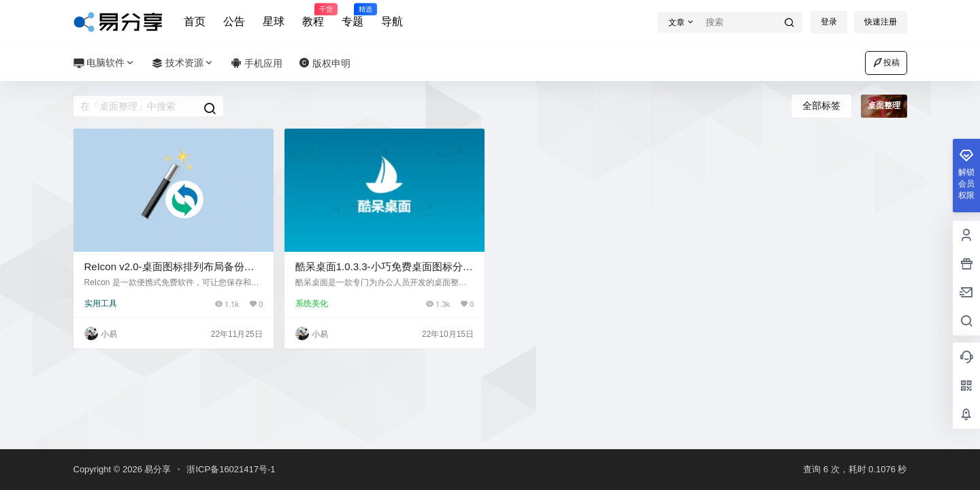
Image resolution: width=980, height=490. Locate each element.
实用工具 (101, 304)
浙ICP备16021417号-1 (231, 469)
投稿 (886, 63)
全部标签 (821, 105)
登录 (829, 22)
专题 (353, 16)
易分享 (157, 469)
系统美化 (312, 304)
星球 (274, 21)
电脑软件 (105, 63)
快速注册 (881, 22)
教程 (313, 16)
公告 (234, 21)
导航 (392, 21)
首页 (195, 21)
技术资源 (183, 63)
